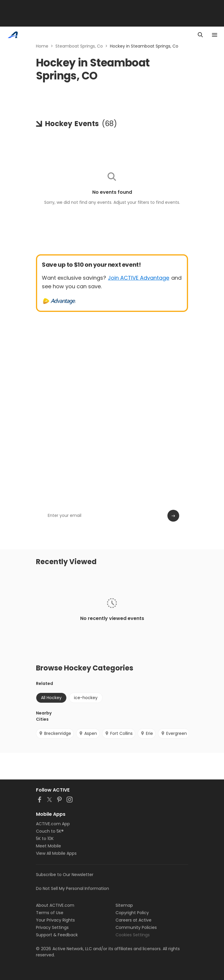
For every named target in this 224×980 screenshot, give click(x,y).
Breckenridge (55, 733)
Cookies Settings (133, 935)
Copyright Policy (132, 913)
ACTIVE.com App (53, 824)
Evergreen (174, 733)
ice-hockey (86, 698)
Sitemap (124, 905)
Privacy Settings (52, 927)
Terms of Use (50, 913)
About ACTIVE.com (55, 905)
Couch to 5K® (50, 831)
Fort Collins (119, 733)
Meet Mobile (48, 846)
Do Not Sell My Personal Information (73, 888)
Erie (147, 733)
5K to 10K (45, 839)
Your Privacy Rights (55, 920)
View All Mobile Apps (56, 853)
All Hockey (51, 698)
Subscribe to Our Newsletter (65, 875)
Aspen (88, 733)
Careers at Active (134, 920)
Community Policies (136, 927)
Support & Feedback (57, 935)
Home (42, 46)
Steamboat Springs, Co (79, 46)
